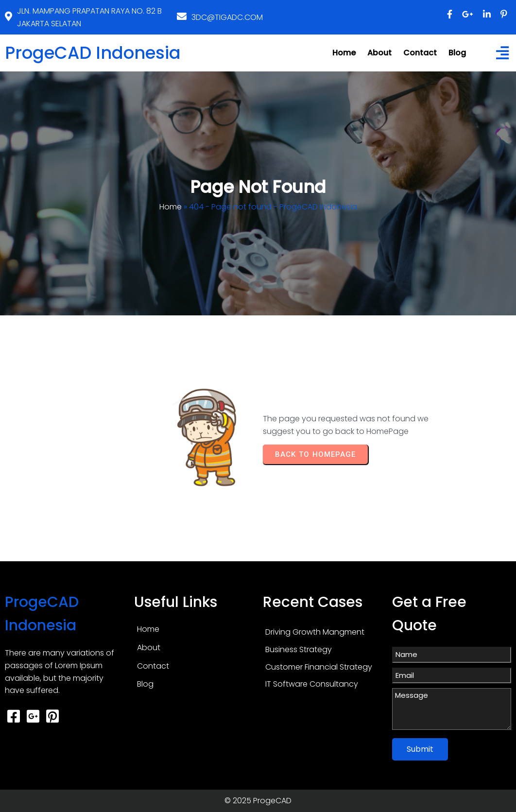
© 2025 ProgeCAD (258, 801)
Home (171, 207)
